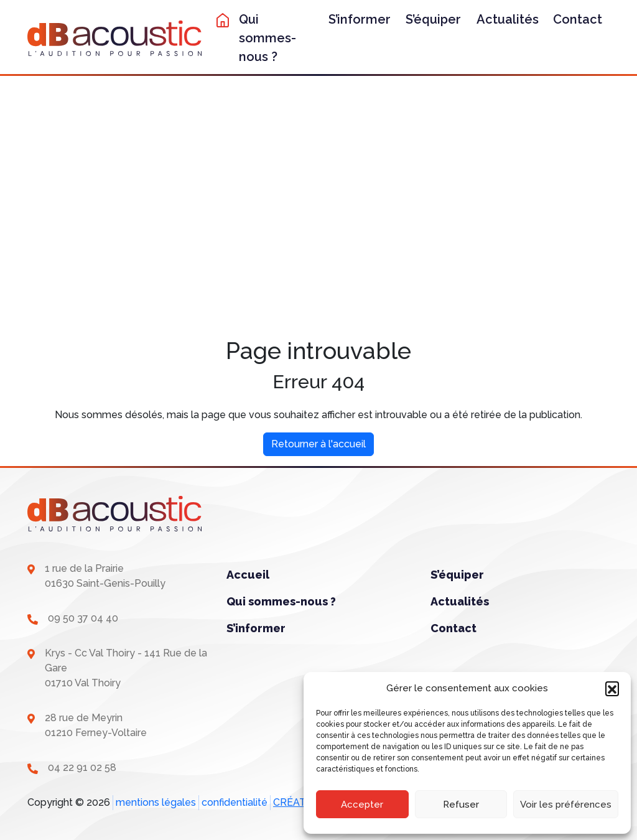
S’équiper (433, 19)
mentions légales (156, 802)
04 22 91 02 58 (82, 768)
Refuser (461, 805)
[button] (612, 688)
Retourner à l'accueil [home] (318, 444)
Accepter (362, 805)
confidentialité (235, 802)
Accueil (248, 575)
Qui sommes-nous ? (267, 38)
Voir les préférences (566, 805)
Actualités (508, 19)
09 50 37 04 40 (83, 618)
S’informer (360, 19)
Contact (578, 19)
